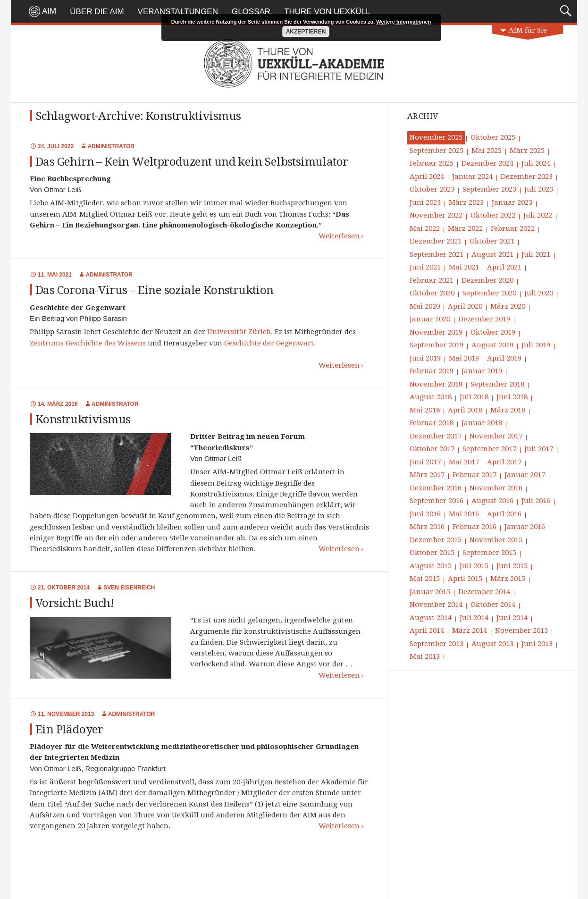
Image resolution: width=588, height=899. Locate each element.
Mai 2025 (487, 151)
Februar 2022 (513, 228)
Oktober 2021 (492, 241)
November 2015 (496, 540)
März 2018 (508, 410)
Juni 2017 (425, 462)
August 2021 (492, 254)
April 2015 (465, 579)
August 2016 (492, 501)
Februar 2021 (432, 280)
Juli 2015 (474, 566)
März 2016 (427, 527)
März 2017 (427, 475)
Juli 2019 (536, 345)
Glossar (251, 12)
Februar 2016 (475, 527)
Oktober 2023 (432, 189)
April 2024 (427, 176)
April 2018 (465, 410)
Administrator (111, 146)
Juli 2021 (536, 254)
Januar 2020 (430, 319)
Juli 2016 (536, 501)
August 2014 (431, 618)
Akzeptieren (306, 32)
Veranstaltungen (178, 12)
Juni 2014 (512, 618)
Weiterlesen (339, 236)
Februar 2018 (432, 423)
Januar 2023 (512, 202)
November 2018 (436, 384)
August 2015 (431, 566)
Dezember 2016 (436, 488)
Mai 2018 (425, 410)
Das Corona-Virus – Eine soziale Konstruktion (155, 290)
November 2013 (521, 630)
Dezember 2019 (484, 319)
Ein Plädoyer (69, 730)
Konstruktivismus (83, 420)
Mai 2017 (464, 462)
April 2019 (504, 358)
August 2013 (492, 644)
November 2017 (496, 436)
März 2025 (527, 151)
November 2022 (436, 215)
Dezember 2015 (436, 540)
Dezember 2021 (436, 241)
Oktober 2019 (493, 332)
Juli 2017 (539, 449)
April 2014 (427, 630)
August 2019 (492, 345)
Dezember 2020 (487, 280)
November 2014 (436, 605)
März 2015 (508, 579)
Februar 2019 (432, 371)
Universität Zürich (239, 332)
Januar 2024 (472, 176)
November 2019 (436, 332)
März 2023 (466, 202)
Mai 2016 (464, 514)
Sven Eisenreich (129, 588)
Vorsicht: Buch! (75, 603)
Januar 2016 (525, 527)
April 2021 (504, 267)
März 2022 (465, 228)
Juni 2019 (425, 358)
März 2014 (470, 630)
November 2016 (496, 488)
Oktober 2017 (432, 449)
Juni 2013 (537, 644)
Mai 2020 (425, 306)
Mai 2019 (464, 358)
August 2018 (431, 397)
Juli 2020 (539, 293)
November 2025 (436, 137)
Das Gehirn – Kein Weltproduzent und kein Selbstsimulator (192, 162)
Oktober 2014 (493, 605)
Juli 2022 (538, 215)
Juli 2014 (474, 618)
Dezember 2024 (487, 163)
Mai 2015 (425, 579)
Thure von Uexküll (327, 12)
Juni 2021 (425, 267)
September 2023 (489, 189)
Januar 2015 (430, 592)
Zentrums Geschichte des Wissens (88, 343)
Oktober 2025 (493, 137)
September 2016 (437, 501)
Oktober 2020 (432, 293)
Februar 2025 (432, 163)
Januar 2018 (482, 423)
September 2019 (437, 345)
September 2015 (489, 553)
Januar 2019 (482, 371)
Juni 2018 (512, 397)
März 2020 (508, 306)
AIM (49, 11)
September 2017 (489, 449)
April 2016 (504, 514)
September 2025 (437, 151)
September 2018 (497, 384)
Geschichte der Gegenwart (269, 343)
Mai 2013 (425, 656)
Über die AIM (97, 12)
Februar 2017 (475, 475)
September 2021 (437, 254)
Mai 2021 (464, 267)
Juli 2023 (539, 189)
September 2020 (489, 293)
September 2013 (437, 644)
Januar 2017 (525, 475)
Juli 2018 (474, 397)
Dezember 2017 (436, 436)
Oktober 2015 (432, 553)
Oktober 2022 (493, 215)
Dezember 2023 (527, 176)
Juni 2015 (512, 566)
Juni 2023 (425, 202)
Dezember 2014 (484, 592)
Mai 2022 (425, 228)
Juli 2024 (536, 163)
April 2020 (465, 306)
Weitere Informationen (403, 22)
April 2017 (504, 462)
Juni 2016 (425, 514)
